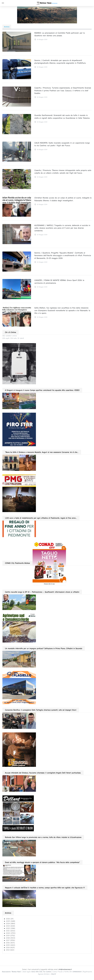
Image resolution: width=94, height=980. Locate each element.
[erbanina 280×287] (19, 750)
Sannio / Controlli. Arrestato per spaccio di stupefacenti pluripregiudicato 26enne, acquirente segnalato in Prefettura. (60, 62)
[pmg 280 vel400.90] (19, 493)
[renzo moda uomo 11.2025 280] (19, 364)
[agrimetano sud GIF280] (19, 628)
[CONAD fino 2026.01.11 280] (49, 563)
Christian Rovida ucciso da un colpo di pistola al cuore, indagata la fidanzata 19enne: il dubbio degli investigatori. (63, 199)
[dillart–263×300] (18, 813)
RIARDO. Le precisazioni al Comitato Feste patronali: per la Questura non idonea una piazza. (60, 34)
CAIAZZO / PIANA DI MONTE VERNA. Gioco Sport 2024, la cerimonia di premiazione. (59, 282)
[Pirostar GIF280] (19, 429)
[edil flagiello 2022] (19, 687)
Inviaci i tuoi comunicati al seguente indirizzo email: (47, 969)
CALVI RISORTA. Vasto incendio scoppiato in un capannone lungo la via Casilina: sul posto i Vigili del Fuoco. (62, 144)
